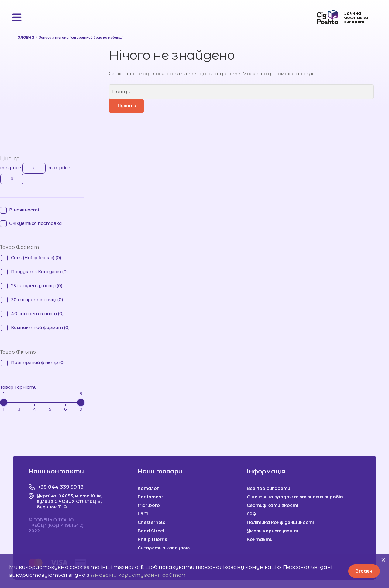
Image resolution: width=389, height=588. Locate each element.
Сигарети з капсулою (164, 548)
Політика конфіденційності (280, 522)
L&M (143, 514)
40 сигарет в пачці (37, 314)
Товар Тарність (18, 387)
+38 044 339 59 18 (61, 487)
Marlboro (149, 505)
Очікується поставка (35, 223)
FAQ (251, 514)
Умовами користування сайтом (138, 575)
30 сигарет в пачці (37, 300)
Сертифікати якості (272, 505)
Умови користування (272, 531)
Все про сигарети (269, 488)
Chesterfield (152, 522)
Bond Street (151, 531)
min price (10, 168)
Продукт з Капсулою (39, 272)
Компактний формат (40, 328)
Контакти (260, 539)
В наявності (24, 210)
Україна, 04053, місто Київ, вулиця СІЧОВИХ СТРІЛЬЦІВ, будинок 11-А (69, 501)
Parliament (150, 497)
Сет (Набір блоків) (36, 258)
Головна (25, 37)
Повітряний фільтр (38, 363)
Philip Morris (152, 539)
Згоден (364, 571)
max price (59, 168)
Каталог (148, 488)
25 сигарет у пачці (37, 286)
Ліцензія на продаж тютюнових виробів (295, 497)
